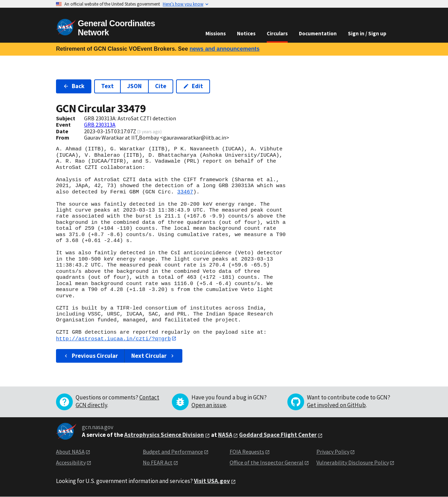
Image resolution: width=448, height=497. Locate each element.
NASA (225, 435)
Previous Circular (90, 356)
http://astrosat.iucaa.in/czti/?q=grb (113, 339)
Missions (216, 33)
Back (74, 86)
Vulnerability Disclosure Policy (353, 462)
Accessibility (71, 462)
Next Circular (153, 356)
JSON (134, 86)
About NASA (70, 452)
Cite (161, 86)
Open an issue (209, 405)
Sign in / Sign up (367, 33)
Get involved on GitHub (336, 405)
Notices (246, 33)
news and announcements (224, 49)
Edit (193, 86)
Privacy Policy (333, 452)
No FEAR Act (158, 462)
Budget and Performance (173, 452)
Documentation (318, 33)
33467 (185, 192)
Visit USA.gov (212, 481)
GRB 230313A (100, 125)
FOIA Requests (247, 452)
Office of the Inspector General (267, 462)
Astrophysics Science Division (164, 435)
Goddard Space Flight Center (278, 435)
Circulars (277, 33)
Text (107, 86)
